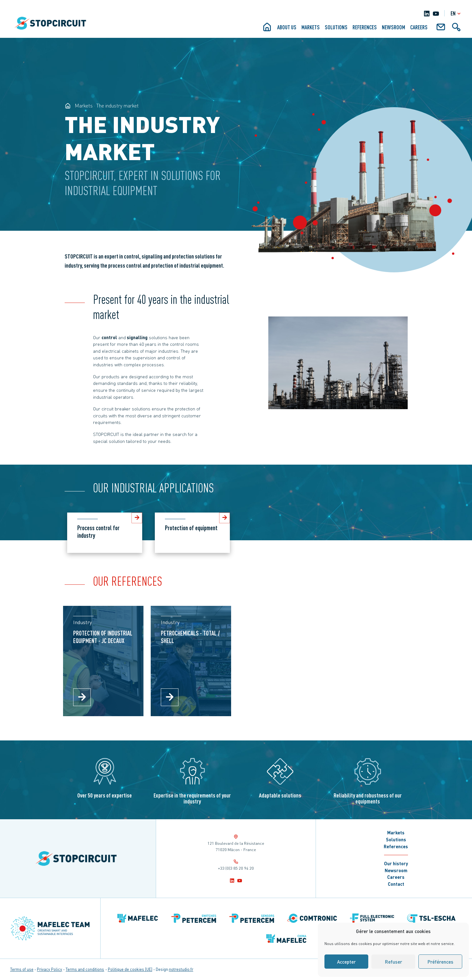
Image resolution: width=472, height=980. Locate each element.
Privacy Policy (50, 969)
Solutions (336, 27)
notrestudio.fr (181, 969)
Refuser (393, 962)
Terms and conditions (85, 969)
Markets (311, 27)
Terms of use (22, 969)
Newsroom (393, 27)
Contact (396, 884)
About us (287, 27)
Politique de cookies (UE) (130, 969)
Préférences (440, 962)
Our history (396, 863)
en (456, 13)
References (365, 27)
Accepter (346, 962)
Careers (419, 27)
